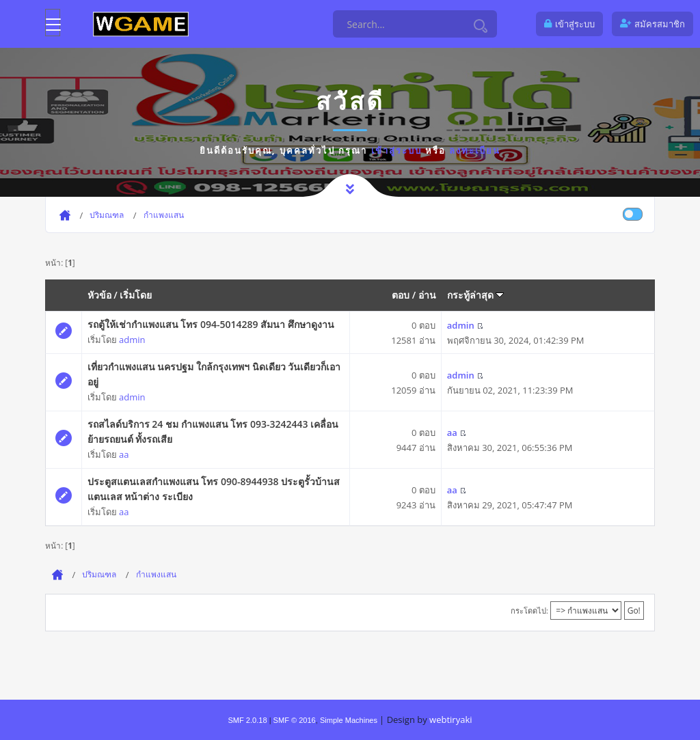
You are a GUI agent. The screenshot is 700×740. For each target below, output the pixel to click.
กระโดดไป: (529, 611)
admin (132, 340)
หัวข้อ (99, 295)
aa (124, 454)
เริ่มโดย (136, 295)
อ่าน (427, 295)
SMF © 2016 (295, 720)
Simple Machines (349, 720)
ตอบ (401, 295)
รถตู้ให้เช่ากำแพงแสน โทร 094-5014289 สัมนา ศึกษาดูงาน (211, 324)
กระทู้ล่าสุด (476, 295)
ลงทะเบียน (475, 150)
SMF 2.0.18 (247, 720)
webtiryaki (450, 720)
